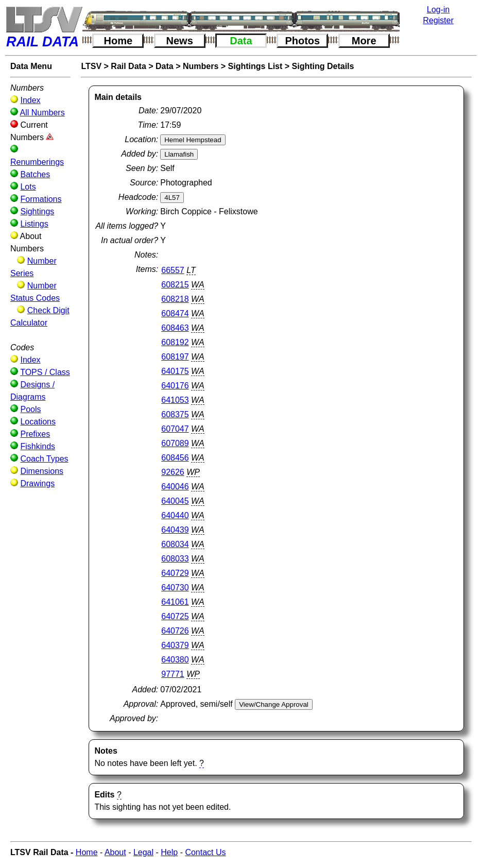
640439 (175, 530)
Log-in (438, 10)
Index (30, 100)
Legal (143, 852)
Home (118, 41)
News (180, 41)
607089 (175, 443)
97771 (173, 674)
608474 (175, 313)
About (115, 852)
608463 (175, 328)
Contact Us (205, 852)
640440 (175, 515)
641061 (175, 602)
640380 (175, 660)
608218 (175, 299)
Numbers (201, 66)
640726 (175, 631)
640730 (175, 588)
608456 (175, 458)
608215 (175, 285)
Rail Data (128, 66)
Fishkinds (38, 446)
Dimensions (42, 471)
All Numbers (42, 113)
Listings (34, 224)
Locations (38, 422)
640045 (175, 501)
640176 (175, 386)
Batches (35, 174)
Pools (30, 409)
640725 (175, 616)
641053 (175, 400)
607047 (175, 429)
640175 (175, 371)
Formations (41, 199)
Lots (28, 187)
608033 (175, 559)
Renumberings (37, 162)
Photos (302, 41)
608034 (175, 544)
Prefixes (35, 434)
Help (169, 852)
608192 (175, 342)
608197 (175, 357)
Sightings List (255, 66)
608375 (175, 414)
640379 (175, 645)
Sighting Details (323, 66)
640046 (175, 487)
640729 (175, 573)
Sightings (37, 211)
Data (241, 41)
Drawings (37, 483)
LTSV (91, 66)
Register (438, 20)
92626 (173, 472)
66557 (173, 270)
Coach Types (44, 459)
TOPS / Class (45, 372)
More (364, 41)
